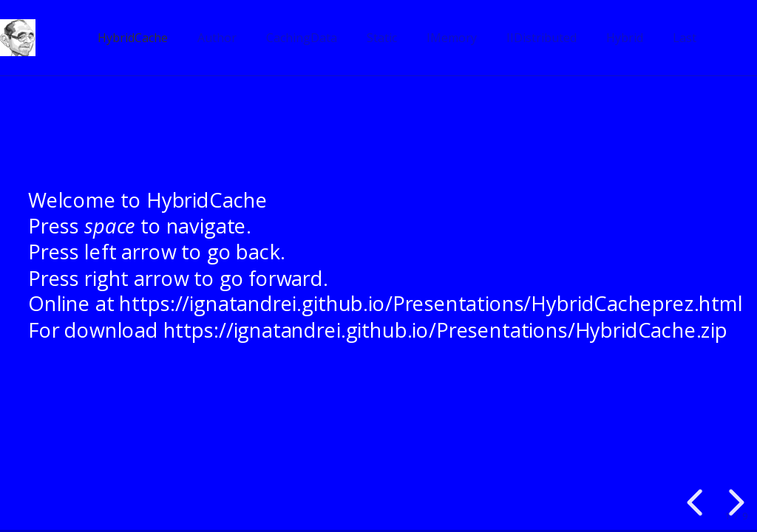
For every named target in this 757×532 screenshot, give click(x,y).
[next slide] (734, 502)
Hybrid (625, 38)
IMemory (452, 38)
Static (382, 38)
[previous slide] (697, 502)
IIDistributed (542, 38)
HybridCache (133, 38)
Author (217, 38)
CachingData (302, 38)
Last (685, 38)
